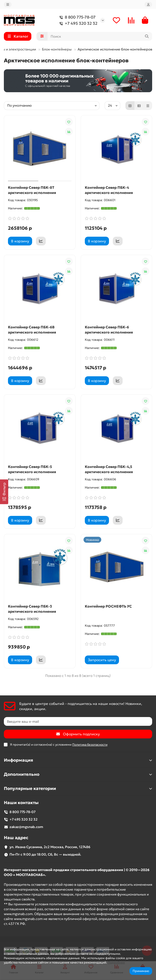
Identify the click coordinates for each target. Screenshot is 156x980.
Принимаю (141, 971)
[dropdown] (8, 5)
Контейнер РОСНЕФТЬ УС (108, 606)
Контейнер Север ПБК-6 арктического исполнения (109, 330)
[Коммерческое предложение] (41, 241)
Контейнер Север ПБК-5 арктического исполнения (32, 469)
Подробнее (116, 962)
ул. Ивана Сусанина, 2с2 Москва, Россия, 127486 (50, 847)
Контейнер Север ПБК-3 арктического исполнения (32, 609)
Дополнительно (78, 774)
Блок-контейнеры (57, 49)
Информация (78, 760)
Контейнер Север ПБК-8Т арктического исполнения (32, 190)
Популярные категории (78, 789)
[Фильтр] (4, 492)
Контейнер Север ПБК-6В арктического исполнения (32, 330)
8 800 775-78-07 (77, 17)
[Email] (78, 721)
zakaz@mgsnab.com (26, 827)
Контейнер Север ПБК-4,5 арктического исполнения (109, 469)
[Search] (100, 36)
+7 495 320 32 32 (77, 23)
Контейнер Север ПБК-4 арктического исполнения (109, 190)
